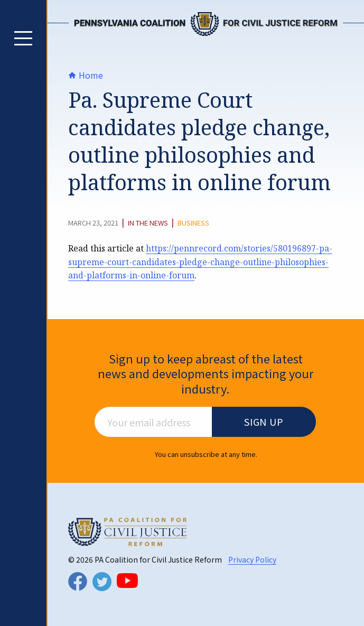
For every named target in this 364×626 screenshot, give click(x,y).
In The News (148, 223)
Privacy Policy (252, 559)
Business (193, 223)
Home (86, 75)
